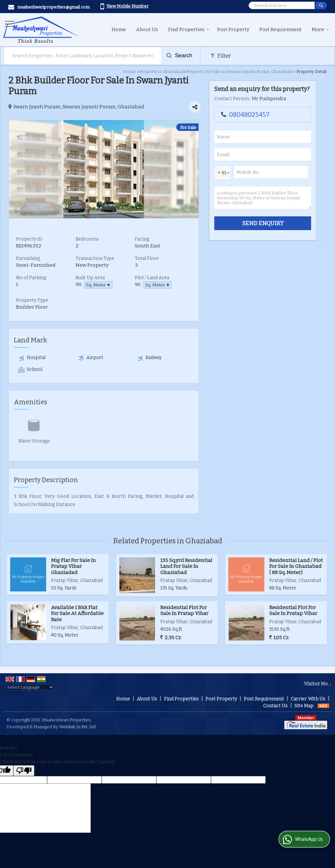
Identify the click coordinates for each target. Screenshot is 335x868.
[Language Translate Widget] (30, 687)
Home (119, 29)
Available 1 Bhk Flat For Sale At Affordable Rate (77, 614)
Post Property (233, 29)
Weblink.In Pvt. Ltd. (78, 727)
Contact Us (275, 706)
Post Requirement (281, 29)
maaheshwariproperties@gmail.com (53, 7)
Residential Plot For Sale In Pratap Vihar (184, 610)
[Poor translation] (24, 771)
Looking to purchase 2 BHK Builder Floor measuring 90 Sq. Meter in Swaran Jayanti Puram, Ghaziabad (263, 198)
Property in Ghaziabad (162, 72)
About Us (147, 29)
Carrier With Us (308, 699)
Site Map (304, 706)
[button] (127, 6)
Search (179, 55)
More (320, 29)
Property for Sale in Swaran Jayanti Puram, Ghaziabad (239, 72)
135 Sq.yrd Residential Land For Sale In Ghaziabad (186, 566)
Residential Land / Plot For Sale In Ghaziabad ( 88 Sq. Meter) (296, 566)
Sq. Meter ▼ (98, 285)
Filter (221, 56)
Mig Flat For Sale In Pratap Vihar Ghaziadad (73, 566)
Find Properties (189, 29)
